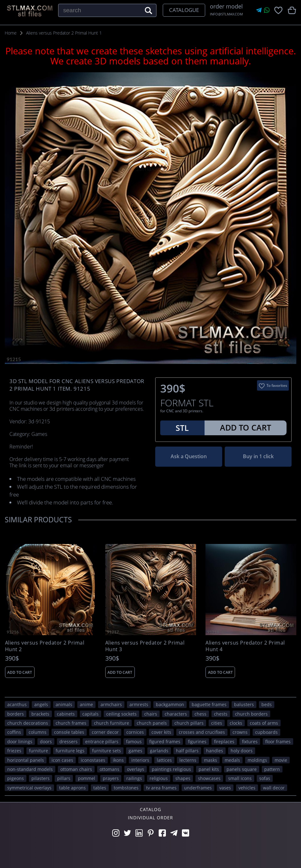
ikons (118, 760)
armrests (139, 704)
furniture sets (107, 751)
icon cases (62, 760)
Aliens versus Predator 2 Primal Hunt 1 (64, 33)
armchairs (111, 704)
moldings (257, 760)
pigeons (16, 778)
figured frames (165, 742)
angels (41, 704)
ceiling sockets (121, 714)
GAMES (135, 751)
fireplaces (224, 742)
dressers (68, 742)
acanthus (17, 704)
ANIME (86, 704)
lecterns (188, 760)
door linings (20, 742)
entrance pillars (102, 742)
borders (16, 714)
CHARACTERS (176, 714)
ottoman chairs (76, 769)
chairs (151, 714)
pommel (87, 778)
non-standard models (30, 769)
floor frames (278, 742)
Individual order (150, 818)
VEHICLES (247, 788)
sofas (265, 778)
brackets (40, 714)
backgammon (170, 704)
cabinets (66, 714)
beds (267, 704)
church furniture (112, 723)
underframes (198, 788)
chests (221, 714)
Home (11, 33)
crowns (240, 732)
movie (281, 760)
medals (232, 760)
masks (211, 760)
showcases (209, 778)
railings (134, 778)
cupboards (266, 732)
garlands (159, 751)
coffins (14, 732)
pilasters (41, 778)
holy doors (242, 751)
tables (100, 788)
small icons (240, 778)
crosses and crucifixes (202, 732)
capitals (90, 714)
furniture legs (70, 751)
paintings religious (171, 769)
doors (46, 742)
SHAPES (183, 778)
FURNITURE (38, 751)
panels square (242, 769)
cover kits (161, 732)
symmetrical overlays (29, 788)
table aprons (72, 788)
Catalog (150, 809)
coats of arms (264, 723)
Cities (217, 723)
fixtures (250, 742)
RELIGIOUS (159, 778)
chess (200, 714)
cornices (135, 732)
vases (225, 788)
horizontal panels (26, 760)
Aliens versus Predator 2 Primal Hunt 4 (245, 646)
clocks (236, 723)
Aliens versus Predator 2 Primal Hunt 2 (45, 646)
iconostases (93, 760)
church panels (152, 723)
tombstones (126, 788)
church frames (71, 723)
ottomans (109, 769)
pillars (64, 778)
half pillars (187, 751)
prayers (111, 778)
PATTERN (272, 769)
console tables (69, 732)
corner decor (105, 732)
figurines (197, 742)
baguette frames (209, 704)
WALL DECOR (274, 788)
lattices (164, 760)
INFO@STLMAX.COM (226, 14)
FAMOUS (134, 742)
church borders (251, 714)
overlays (136, 769)
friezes (14, 751)
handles (215, 751)
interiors (140, 760)
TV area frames (161, 788)
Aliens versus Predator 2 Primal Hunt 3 (145, 646)
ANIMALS (64, 704)
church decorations (28, 723)
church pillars (189, 723)
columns (38, 732)
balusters (244, 704)
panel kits (209, 769)
